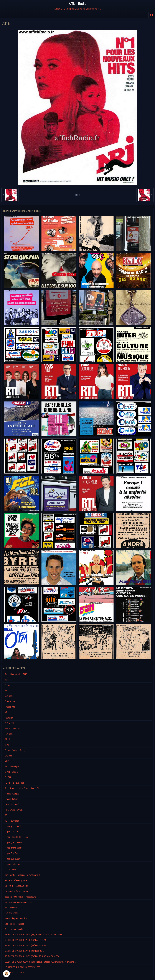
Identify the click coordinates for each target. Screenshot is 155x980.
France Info (10, 707)
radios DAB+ (10, 869)
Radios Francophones (14, 924)
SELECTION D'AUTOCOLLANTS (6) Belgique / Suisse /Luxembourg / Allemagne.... (40, 962)
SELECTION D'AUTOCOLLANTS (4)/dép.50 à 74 (25, 951)
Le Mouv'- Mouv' (12, 804)
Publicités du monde (14, 929)
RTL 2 (7, 739)
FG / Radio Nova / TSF (15, 783)
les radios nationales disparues (19, 902)
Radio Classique (12, 766)
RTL (6, 691)
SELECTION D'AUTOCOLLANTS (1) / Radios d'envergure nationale (33, 935)
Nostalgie (9, 718)
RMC (7, 680)
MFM (7, 761)
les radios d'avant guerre (16, 880)
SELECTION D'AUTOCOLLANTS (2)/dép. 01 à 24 (25, 940)
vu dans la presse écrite (16, 918)
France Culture (11, 799)
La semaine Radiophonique (16, 891)
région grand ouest (13, 842)
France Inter (10, 701)
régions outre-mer (13, 864)
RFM (7, 745)
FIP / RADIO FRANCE (14, 810)
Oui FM (8, 777)
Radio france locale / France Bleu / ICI (22, 788)
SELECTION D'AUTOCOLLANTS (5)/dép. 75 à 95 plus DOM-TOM (32, 956)
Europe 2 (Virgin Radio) (15, 750)
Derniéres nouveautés (15, 973)
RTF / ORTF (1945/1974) (16, 886)
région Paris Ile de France (16, 837)
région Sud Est (11, 853)
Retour (77, 195)
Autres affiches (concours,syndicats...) (22, 875)
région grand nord (13, 826)
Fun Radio (9, 734)
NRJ (6, 712)
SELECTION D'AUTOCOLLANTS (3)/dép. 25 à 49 (25, 945)
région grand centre (14, 848)
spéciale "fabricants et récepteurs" (21, 897)
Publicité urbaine (12, 913)
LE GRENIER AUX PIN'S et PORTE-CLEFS (22, 967)
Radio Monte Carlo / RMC (16, 674)
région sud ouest (12, 859)
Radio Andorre (11, 907)
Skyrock (8, 756)
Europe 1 (9, 685)
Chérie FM (9, 723)
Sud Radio (9, 696)
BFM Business (11, 772)
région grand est (12, 831)
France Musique (12, 794)
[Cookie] (6, 974)
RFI (6, 815)
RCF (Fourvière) (12, 821)
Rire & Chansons (12, 728)
